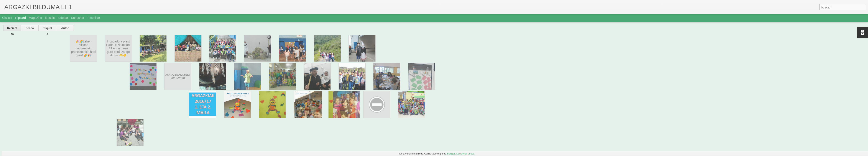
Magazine (35, 18)
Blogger (451, 154)
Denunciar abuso (465, 154)
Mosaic (50, 18)
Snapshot (78, 18)
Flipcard (20, 18)
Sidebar (63, 18)
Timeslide (93, 18)
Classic (7, 18)
